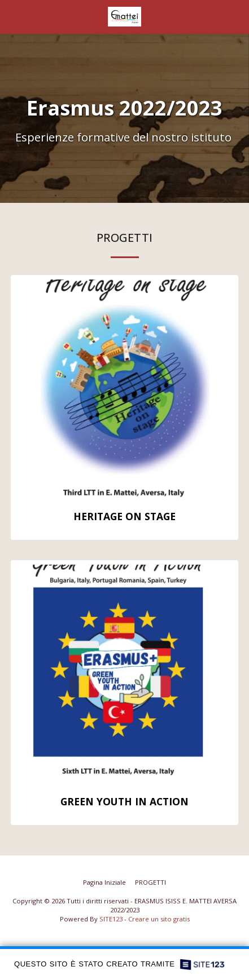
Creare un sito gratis (159, 919)
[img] (124, 389)
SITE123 (111, 919)
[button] (12, 16)
